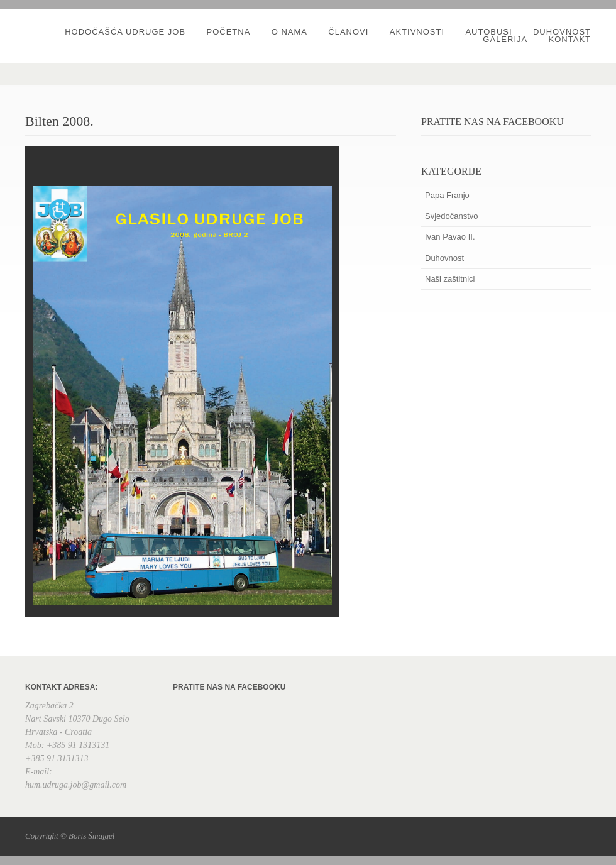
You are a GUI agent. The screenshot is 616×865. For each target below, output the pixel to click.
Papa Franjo (447, 195)
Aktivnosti (417, 32)
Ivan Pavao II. (450, 237)
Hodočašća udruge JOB (125, 32)
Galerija (505, 39)
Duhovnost (562, 32)
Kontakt (570, 39)
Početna (228, 32)
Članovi (348, 32)
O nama (289, 32)
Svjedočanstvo (452, 216)
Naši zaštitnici (450, 279)
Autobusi (488, 32)
